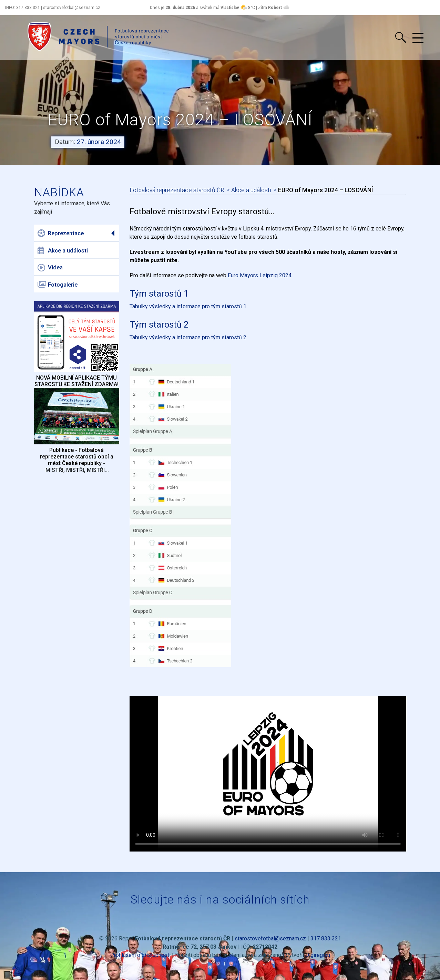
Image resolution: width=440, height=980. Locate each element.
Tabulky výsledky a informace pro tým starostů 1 (188, 306)
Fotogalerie (58, 285)
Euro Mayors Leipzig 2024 (260, 275)
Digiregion (318, 955)
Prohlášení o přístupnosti (140, 955)
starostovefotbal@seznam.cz (270, 938)
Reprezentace (61, 233)
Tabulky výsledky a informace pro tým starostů (186, 337)
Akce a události (63, 250)
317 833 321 (326, 938)
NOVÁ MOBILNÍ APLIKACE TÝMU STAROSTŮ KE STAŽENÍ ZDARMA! (76, 381)
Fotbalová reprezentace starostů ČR (177, 190)
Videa (50, 268)
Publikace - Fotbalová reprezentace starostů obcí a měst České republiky (77, 457)
